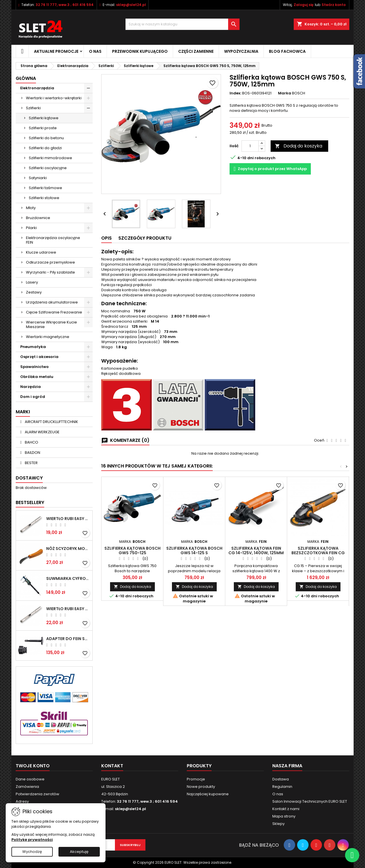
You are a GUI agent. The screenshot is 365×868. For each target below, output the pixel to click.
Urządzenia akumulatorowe (52, 302)
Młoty (31, 208)
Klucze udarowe (41, 252)
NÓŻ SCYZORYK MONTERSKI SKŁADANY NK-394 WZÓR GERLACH (68, 549)
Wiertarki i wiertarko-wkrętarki (54, 98)
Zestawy (34, 292)
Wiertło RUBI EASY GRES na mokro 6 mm (68, 519)
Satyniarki (38, 178)
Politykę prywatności (32, 840)
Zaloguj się (304, 5)
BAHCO (31, 442)
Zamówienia (27, 787)
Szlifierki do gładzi (45, 148)
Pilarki (31, 228)
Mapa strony (284, 816)
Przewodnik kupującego (140, 51)
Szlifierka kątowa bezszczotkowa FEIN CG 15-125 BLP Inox (318, 553)
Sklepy (278, 824)
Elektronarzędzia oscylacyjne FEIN (53, 240)
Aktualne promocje (56, 51)
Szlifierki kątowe (44, 118)
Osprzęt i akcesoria (39, 357)
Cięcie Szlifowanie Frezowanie (54, 312)
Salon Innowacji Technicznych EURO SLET (310, 801)
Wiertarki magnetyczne (48, 337)
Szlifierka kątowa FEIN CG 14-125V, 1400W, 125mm (256, 551)
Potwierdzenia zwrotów (37, 794)
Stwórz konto (334, 5)
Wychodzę (32, 852)
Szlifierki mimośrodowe (50, 158)
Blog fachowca (287, 51)
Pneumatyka (33, 347)
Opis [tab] (107, 238)
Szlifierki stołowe (44, 198)
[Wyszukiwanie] (182, 24)
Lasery (32, 282)
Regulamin (282, 787)
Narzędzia (31, 387)
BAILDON (32, 453)
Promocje (196, 779)
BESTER (31, 463)
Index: (235, 93)
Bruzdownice (38, 218)
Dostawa (281, 779)
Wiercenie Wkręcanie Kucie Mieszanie (51, 324)
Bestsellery (30, 502)
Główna (26, 78)
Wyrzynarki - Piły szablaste (50, 272)
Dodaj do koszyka (299, 146)
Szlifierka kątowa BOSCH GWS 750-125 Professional (132, 553)
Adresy (22, 801)
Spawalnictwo (35, 367)
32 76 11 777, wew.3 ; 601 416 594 (65, 5)
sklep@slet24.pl (131, 5)
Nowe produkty (201, 787)
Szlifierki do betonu (46, 138)
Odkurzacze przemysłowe (50, 262)
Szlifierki (33, 108)
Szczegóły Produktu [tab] (145, 238)
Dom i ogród (33, 397)
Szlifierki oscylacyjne (48, 168)
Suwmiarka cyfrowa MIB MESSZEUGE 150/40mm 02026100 (68, 578)
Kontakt (112, 766)
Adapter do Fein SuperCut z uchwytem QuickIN (68, 639)
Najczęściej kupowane (208, 794)
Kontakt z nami (286, 809)
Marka (285, 93)
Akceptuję (79, 852)
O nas (95, 51)
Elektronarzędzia (37, 88)
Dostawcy (29, 478)
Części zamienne (196, 51)
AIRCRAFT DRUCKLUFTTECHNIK (51, 422)
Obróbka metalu (37, 377)
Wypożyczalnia (241, 51)
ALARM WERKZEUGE (42, 432)
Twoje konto (33, 766)
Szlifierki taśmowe (45, 188)
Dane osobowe (30, 779)
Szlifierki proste (43, 128)
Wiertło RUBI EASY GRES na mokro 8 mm (68, 609)
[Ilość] (250, 146)
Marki (23, 412)
